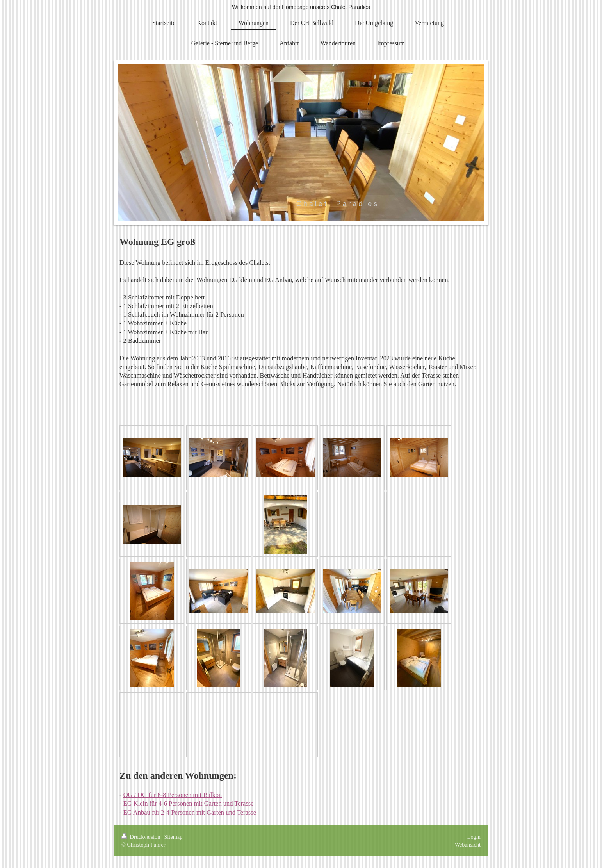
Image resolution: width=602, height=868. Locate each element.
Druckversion (142, 837)
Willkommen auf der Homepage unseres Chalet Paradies (301, 7)
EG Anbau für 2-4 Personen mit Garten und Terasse (190, 812)
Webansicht (468, 845)
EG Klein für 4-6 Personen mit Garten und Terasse (189, 803)
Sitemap (173, 837)
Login (474, 837)
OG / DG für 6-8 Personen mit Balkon (173, 795)
